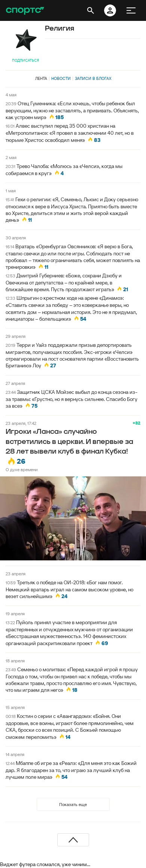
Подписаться (25, 60)
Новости (61, 78)
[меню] (131, 10)
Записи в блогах (93, 78)
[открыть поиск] (91, 10)
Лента (41, 78)
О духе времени (22, 469)
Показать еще (73, 804)
